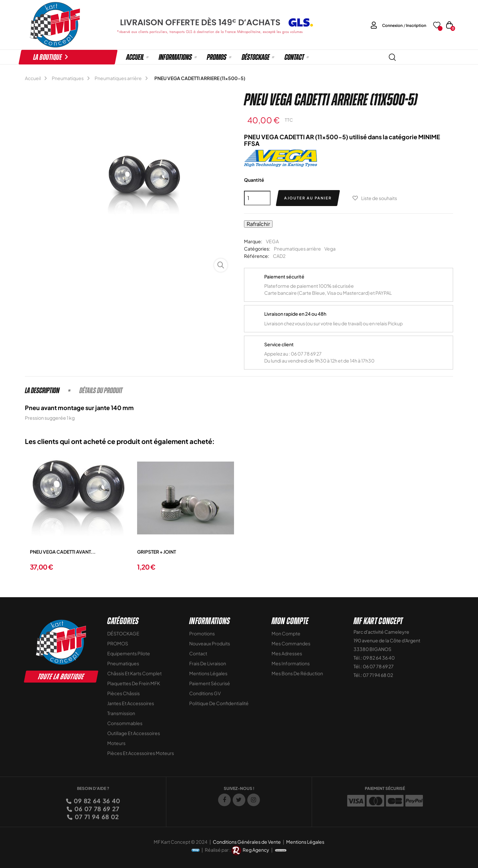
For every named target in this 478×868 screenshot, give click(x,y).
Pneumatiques (123, 663)
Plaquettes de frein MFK (134, 683)
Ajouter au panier (308, 198)
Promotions (202, 633)
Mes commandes (291, 643)
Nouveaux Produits (210, 643)
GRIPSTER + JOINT (157, 552)
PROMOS (118, 643)
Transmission (121, 713)
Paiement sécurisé (210, 683)
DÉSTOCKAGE (123, 633)
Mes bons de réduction (297, 673)
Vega (330, 249)
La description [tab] (42, 390)
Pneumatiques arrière (297, 249)
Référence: (257, 256)
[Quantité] (257, 198)
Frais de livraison (208, 663)
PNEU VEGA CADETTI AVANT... (63, 552)
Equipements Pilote (129, 653)
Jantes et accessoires (131, 703)
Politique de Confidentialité (219, 703)
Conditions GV (205, 693)
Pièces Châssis (123, 693)
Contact (198, 653)
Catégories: (257, 249)
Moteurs (116, 743)
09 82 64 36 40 (96, 801)
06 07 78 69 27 (96, 809)
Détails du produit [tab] (101, 390)
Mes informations (291, 663)
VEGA (272, 241)
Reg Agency (256, 850)
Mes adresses (287, 653)
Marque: (253, 241)
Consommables (125, 723)
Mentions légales (208, 673)
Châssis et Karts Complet (134, 673)
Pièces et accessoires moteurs (141, 753)
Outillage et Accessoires (134, 733)
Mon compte (286, 633)
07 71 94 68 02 (96, 817)
